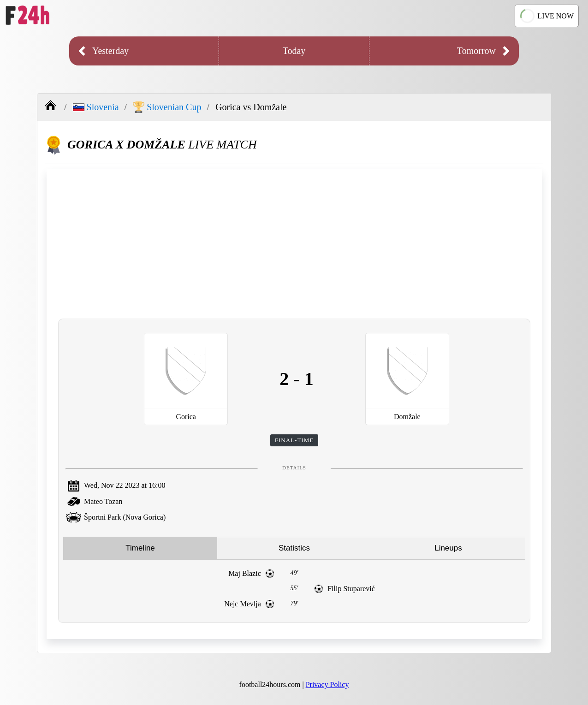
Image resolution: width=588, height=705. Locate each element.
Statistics (294, 548)
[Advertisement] (294, 243)
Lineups (448, 548)
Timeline (140, 548)
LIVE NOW (547, 16)
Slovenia (96, 107)
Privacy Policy (327, 684)
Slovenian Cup (167, 107)
